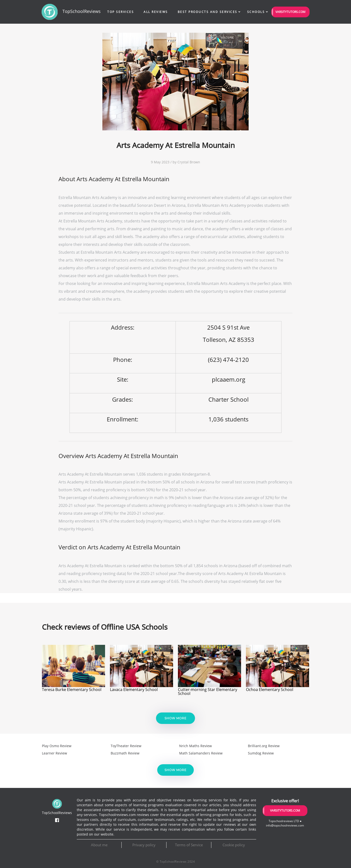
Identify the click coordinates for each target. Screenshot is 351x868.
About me (99, 845)
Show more (175, 718)
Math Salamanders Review (201, 753)
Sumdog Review (261, 753)
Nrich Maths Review (195, 746)
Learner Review (54, 753)
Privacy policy (144, 845)
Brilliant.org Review (264, 746)
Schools (256, 12)
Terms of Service (189, 845)
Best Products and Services (208, 12)
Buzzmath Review (125, 753)
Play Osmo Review (57, 746)
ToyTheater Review (126, 746)
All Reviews (156, 12)
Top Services (121, 12)
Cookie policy (234, 845)
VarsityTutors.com (290, 12)
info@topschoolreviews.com (285, 825)
